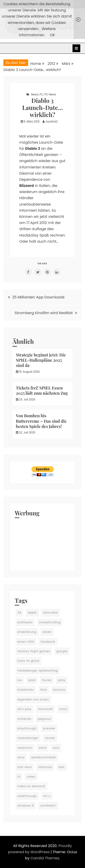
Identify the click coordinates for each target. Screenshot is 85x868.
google (62, 651)
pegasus (45, 719)
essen (47, 632)
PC (41, 94)
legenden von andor (33, 699)
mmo (63, 709)
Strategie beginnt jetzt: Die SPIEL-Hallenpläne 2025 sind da (41, 360)
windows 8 (26, 806)
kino (44, 690)
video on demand (31, 786)
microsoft (45, 709)
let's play (24, 709)
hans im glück (28, 661)
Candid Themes (45, 858)
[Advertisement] (42, 543)
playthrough (27, 728)
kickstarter (26, 690)
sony (21, 757)
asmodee (50, 612)
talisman (45, 767)
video (31, 777)
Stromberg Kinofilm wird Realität (44, 313)
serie (43, 748)
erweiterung (27, 632)
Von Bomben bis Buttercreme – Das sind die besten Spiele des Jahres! (41, 421)
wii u (47, 796)
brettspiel (25, 622)
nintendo (24, 719)
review (50, 738)
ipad (32, 680)
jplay (62, 680)
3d (19, 612)
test (62, 767)
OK (52, 35)
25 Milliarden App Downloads (38, 297)
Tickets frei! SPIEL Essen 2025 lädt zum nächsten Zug (42, 391)
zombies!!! (48, 806)
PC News (50, 94)
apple (32, 612)
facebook (48, 642)
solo (56, 748)
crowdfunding (50, 622)
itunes (47, 680)
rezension (25, 748)
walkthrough (27, 796)
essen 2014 (26, 642)
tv (19, 777)
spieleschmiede (44, 757)
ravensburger (28, 738)
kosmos (59, 690)
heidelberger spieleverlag (38, 671)
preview (49, 728)
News (35, 94)
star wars (25, 767)
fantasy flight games (34, 651)
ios (20, 680)
